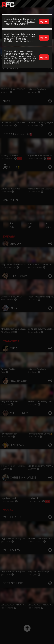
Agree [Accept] (44, 22)
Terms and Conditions (15, 40)
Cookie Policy (11, 63)
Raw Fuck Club (8, 4)
